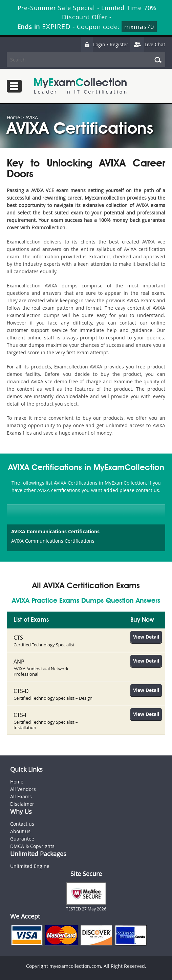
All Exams (21, 796)
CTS (18, 638)
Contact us (22, 824)
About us (20, 831)
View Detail (146, 637)
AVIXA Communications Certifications (55, 531)
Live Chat (148, 44)
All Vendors (23, 789)
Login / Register (105, 44)
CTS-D (21, 691)
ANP (19, 662)
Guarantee (22, 839)
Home (13, 117)
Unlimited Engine (30, 866)
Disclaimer (22, 804)
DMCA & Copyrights (32, 846)
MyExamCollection (80, 86)
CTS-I (20, 715)
